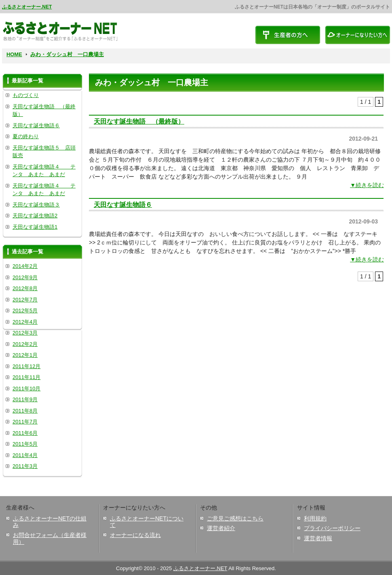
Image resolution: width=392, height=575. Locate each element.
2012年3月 (25, 333)
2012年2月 (25, 344)
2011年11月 (26, 377)
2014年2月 (25, 266)
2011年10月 (26, 389)
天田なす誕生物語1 (35, 227)
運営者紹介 (221, 528)
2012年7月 (25, 300)
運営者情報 (318, 538)
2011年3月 (25, 466)
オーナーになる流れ (135, 535)
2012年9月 (25, 277)
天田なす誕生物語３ (36, 205)
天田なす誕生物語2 (35, 216)
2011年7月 (25, 422)
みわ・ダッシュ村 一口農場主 (67, 54)
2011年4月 (25, 455)
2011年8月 (25, 411)
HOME (14, 54)
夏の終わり (26, 136)
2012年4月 (25, 322)
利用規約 (315, 518)
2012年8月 (25, 288)
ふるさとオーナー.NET (27, 7)
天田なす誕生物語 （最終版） (139, 121)
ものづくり (26, 95)
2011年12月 (26, 366)
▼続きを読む (367, 185)
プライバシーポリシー (332, 528)
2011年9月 (25, 399)
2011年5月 (25, 444)
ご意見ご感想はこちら (235, 518)
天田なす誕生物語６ (123, 204)
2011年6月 (25, 433)
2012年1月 (25, 355)
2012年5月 (25, 311)
